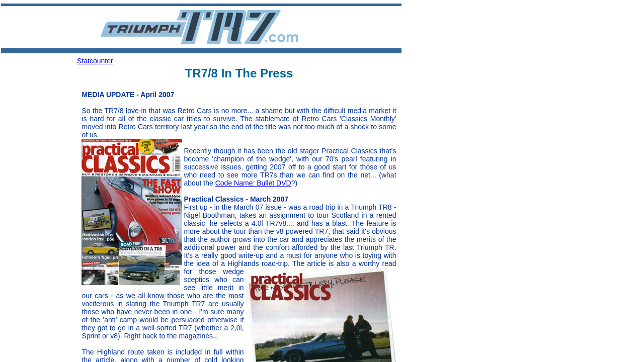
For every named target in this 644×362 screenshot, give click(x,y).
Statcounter (95, 61)
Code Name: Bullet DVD (253, 183)
